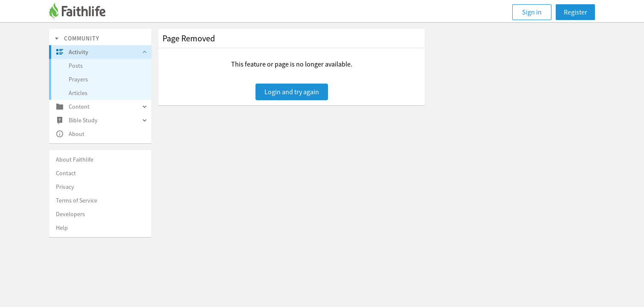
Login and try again (292, 92)
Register (576, 12)
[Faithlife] (82, 12)
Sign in (532, 12)
